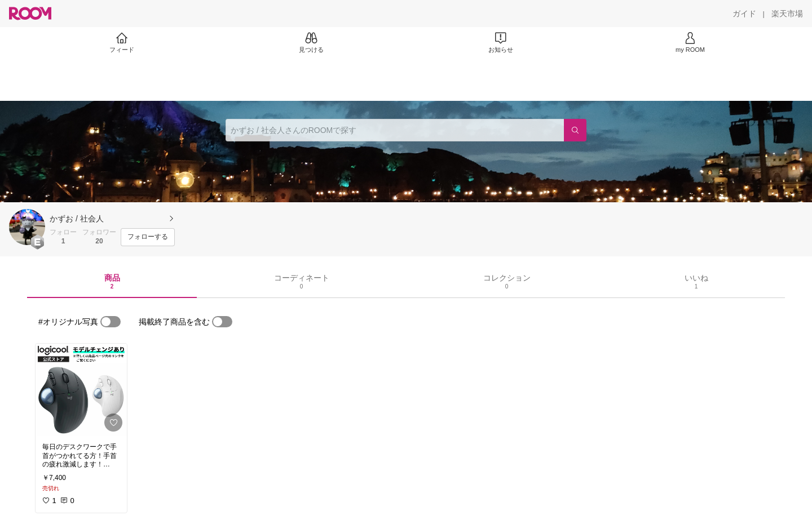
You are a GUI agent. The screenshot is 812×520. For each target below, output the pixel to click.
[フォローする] (148, 237)
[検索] (575, 130)
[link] (81, 390)
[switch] (111, 322)
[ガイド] (744, 14)
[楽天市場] (787, 14)
